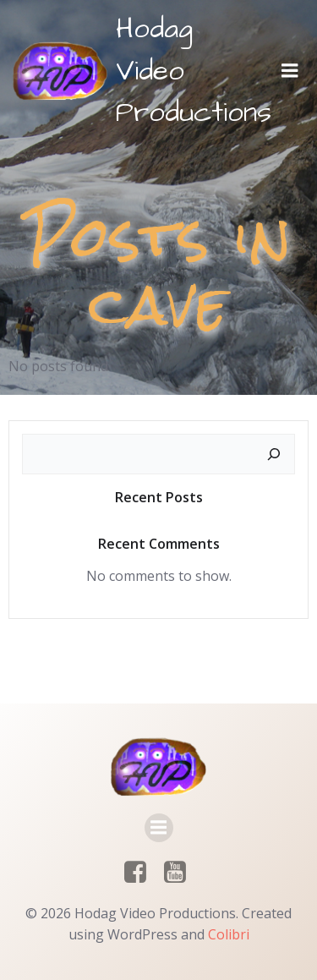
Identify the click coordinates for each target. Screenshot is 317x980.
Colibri (229, 934)
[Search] (274, 454)
